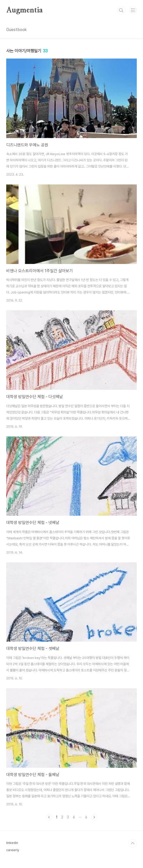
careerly (13, 850)
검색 (121, 10)
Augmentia (24, 10)
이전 (49, 817)
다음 (94, 817)
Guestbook (16, 30)
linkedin (12, 843)
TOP (133, 843)
